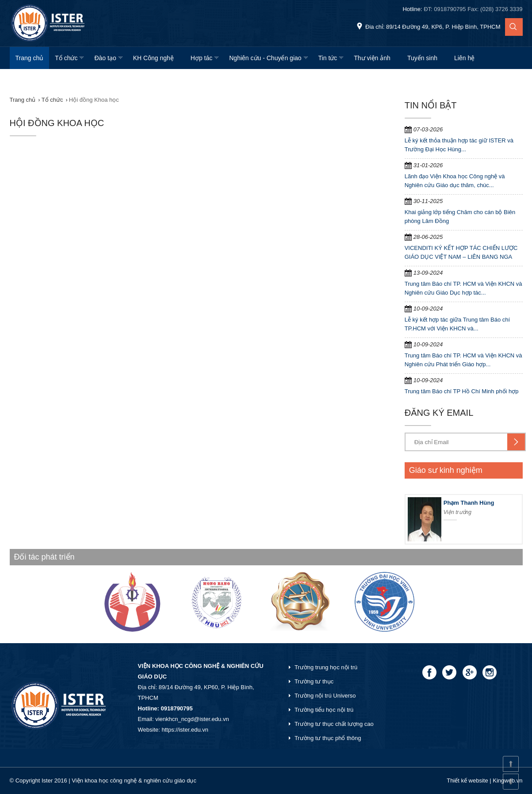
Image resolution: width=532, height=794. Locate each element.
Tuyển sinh (422, 58)
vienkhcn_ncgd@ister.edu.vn (192, 719)
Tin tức (328, 58)
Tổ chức (66, 58)
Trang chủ (30, 58)
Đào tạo (105, 58)
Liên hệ (464, 58)
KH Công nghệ (153, 58)
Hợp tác (201, 58)
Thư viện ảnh (372, 58)
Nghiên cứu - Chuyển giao (265, 58)
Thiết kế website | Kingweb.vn (484, 781)
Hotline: (462, 9)
